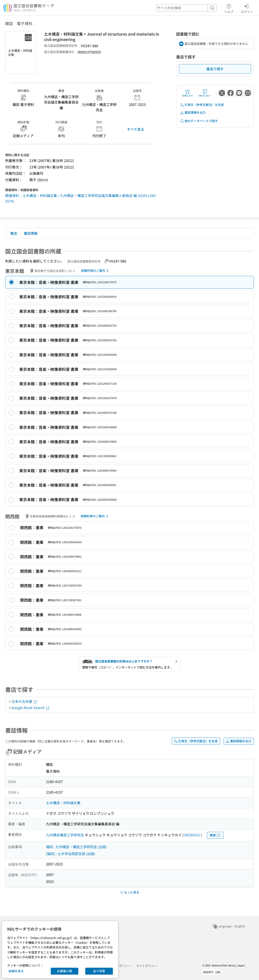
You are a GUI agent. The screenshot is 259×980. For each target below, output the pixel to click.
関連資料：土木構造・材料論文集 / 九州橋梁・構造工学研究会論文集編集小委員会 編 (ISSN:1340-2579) (81, 198)
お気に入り (188, 93)
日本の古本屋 (24, 701)
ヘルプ (229, 8)
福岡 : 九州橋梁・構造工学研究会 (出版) (76, 847)
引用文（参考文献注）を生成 (202, 105)
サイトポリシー (147, 966)
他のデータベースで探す (199, 121)
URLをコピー (205, 93)
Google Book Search (31, 708)
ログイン (247, 8)
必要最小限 (65, 971)
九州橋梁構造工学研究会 (65, 835)
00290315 (192, 835)
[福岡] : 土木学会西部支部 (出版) (71, 854)
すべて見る (136, 129)
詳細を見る (16, 971)
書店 (14, 233)
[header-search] (186, 8)
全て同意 (99, 971)
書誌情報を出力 (193, 112)
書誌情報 (31, 233)
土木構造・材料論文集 (63, 803)
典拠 (215, 835)
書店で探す (215, 69)
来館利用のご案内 (96, 271)
